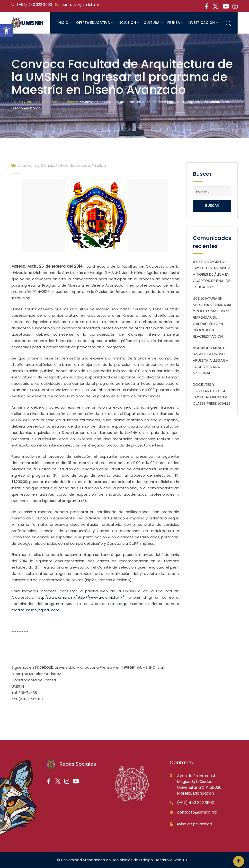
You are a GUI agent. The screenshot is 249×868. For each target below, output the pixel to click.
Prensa (174, 23)
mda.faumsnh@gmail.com (35, 610)
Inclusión (127, 23)
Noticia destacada (73, 165)
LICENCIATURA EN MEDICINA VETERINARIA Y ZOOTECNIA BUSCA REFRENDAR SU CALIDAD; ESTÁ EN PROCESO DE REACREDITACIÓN (212, 317)
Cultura (152, 23)
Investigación (201, 23)
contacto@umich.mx (80, 4)
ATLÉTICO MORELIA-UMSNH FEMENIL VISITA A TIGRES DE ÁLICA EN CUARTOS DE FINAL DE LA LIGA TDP (212, 274)
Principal (99, 165)
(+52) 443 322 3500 (34, 4)
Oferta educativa (93, 23)
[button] (6, 31)
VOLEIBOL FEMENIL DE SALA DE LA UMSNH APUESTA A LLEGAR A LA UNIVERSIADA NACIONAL (211, 360)
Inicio (63, 23)
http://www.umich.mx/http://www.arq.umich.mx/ (80, 597)
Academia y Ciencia (36, 165)
